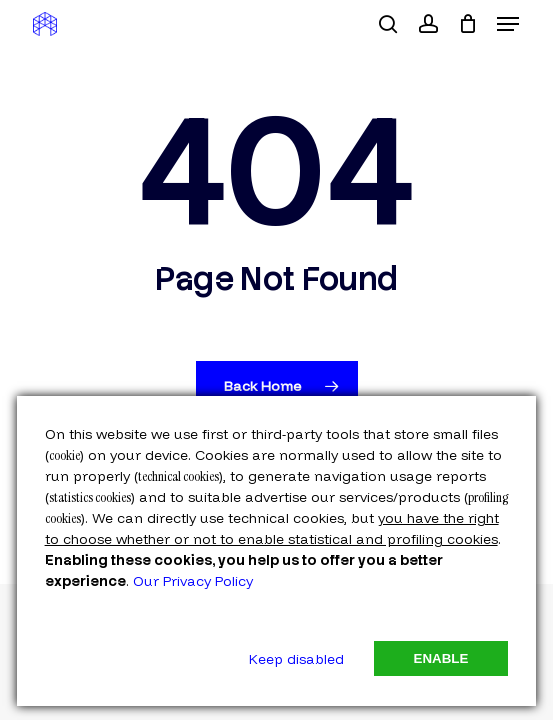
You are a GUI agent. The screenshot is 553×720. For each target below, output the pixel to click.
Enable (441, 658)
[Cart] (467, 24)
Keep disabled (296, 659)
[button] (508, 24)
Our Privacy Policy (193, 581)
